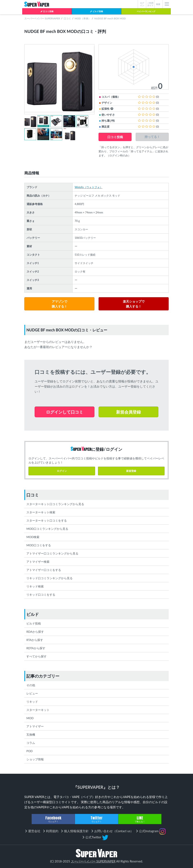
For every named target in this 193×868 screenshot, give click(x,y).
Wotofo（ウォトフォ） (89, 187)
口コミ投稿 (47, 11)
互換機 (31, 735)
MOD (30, 718)
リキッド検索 (35, 586)
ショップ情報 (35, 759)
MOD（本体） (83, 18)
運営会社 (34, 831)
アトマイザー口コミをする (44, 570)
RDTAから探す (36, 648)
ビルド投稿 (96, 11)
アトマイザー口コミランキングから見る (52, 553)
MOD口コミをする (39, 545)
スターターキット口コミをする (47, 520)
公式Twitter (97, 838)
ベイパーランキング (146, 11)
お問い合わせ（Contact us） (114, 831)
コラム (31, 743)
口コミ (67, 18)
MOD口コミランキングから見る (47, 529)
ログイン (62, 471)
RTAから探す (35, 640)
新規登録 (131, 471)
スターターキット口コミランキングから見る (55, 504)
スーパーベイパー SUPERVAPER (42, 18)
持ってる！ (152, 137)
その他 (31, 685)
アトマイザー (35, 726)
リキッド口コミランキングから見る (49, 578)
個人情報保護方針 (76, 831)
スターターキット (38, 710)
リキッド (32, 702)
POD (29, 751)
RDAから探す (35, 632)
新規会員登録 (128, 412)
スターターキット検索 (41, 512)
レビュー (32, 693)
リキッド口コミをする (41, 595)
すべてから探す (36, 656)
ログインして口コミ (65, 412)
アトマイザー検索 (38, 562)
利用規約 (52, 831)
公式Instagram (152, 831)
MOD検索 (33, 537)
